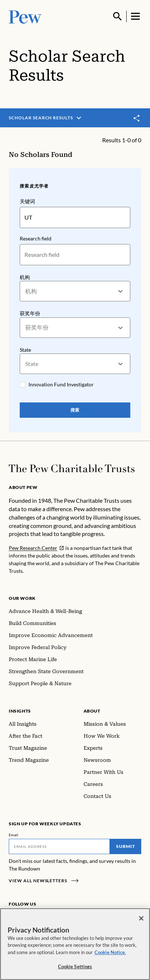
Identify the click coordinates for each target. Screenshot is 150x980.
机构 (25, 277)
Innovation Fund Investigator (61, 384)
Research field (36, 238)
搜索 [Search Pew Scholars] (75, 410)
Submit (126, 846)
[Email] (59, 846)
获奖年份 (30, 313)
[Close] (141, 918)
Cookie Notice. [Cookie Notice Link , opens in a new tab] (110, 952)
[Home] (72, 468)
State (25, 349)
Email (14, 835)
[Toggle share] (137, 118)
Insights (20, 711)
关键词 (27, 201)
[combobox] (26, 291)
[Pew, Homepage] (25, 16)
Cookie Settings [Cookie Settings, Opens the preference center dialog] (75, 967)
